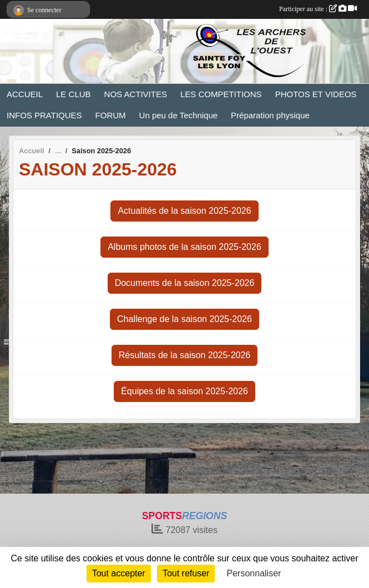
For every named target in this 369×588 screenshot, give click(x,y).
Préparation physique (270, 115)
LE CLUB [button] (74, 94)
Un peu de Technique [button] (179, 115)
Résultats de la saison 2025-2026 (185, 355)
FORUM (111, 115)
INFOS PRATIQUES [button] (44, 115)
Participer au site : (318, 9)
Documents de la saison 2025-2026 (185, 283)
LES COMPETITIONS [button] (221, 94)
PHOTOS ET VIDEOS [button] (316, 94)
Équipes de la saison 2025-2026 (184, 391)
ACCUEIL (25, 94)
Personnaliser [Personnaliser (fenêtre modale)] (254, 573)
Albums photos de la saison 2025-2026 (184, 247)
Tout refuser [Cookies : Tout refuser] (186, 573)
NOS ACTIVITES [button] (136, 94)
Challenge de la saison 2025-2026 (184, 319)
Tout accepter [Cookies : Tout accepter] (119, 573)
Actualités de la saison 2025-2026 (184, 211)
